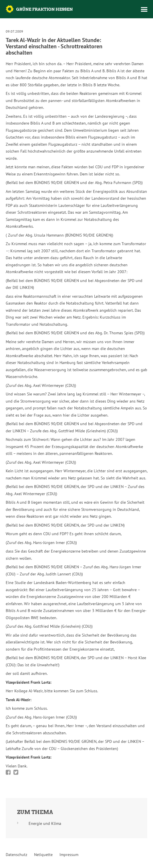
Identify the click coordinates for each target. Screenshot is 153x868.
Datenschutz (16, 855)
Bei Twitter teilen (16, 772)
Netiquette (43, 855)
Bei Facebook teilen (8, 772)
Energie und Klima (45, 823)
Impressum (69, 855)
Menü (144, 9)
